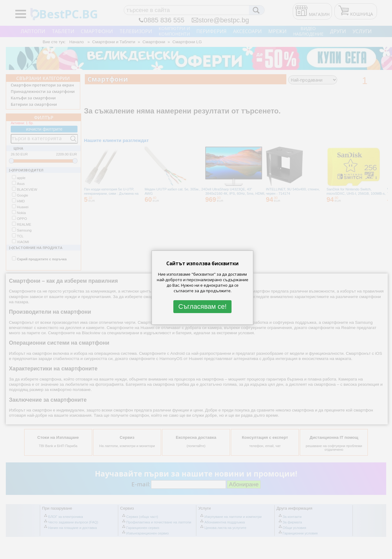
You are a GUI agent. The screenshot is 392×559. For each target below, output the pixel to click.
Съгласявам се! (202, 306)
